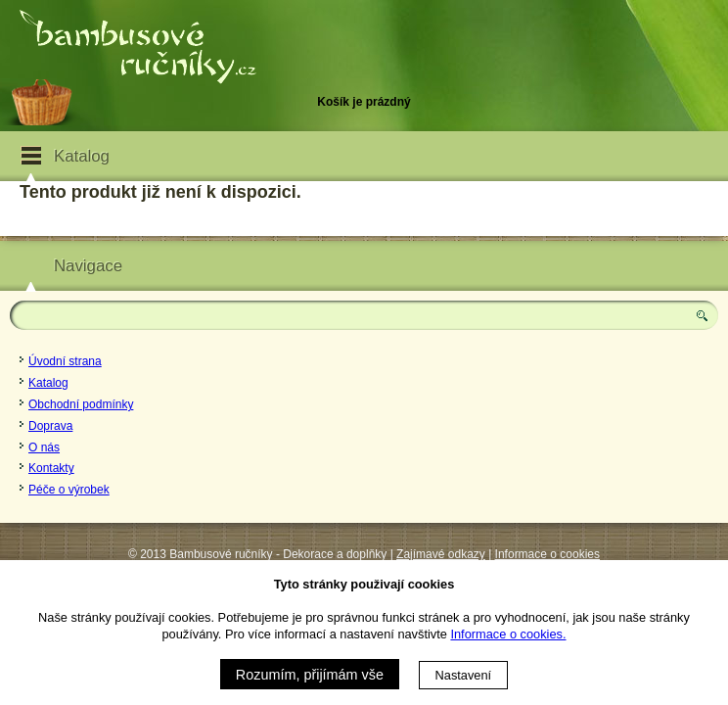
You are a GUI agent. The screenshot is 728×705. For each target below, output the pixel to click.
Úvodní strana (65, 361)
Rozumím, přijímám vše (310, 675)
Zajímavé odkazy (441, 554)
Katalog (48, 383)
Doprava (50, 426)
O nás (44, 447)
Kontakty (51, 468)
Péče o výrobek (69, 490)
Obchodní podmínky (81, 404)
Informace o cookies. (508, 634)
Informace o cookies (547, 554)
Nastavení (464, 675)
